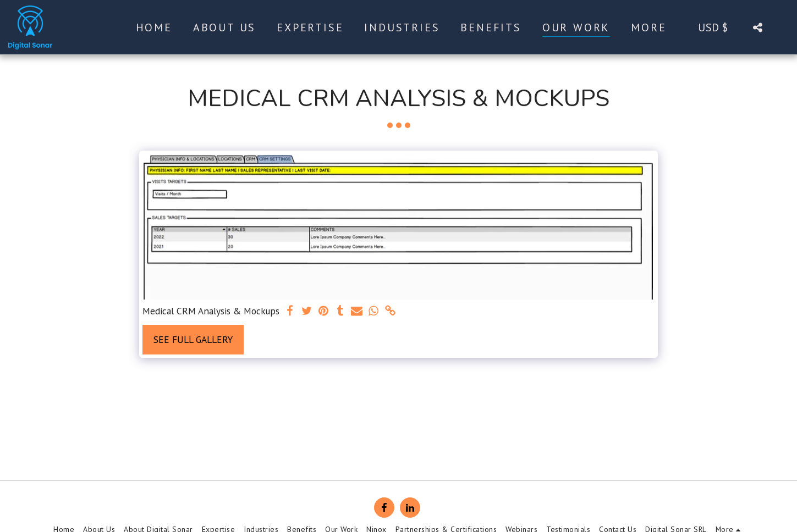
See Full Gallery (193, 339)
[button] (757, 27)
